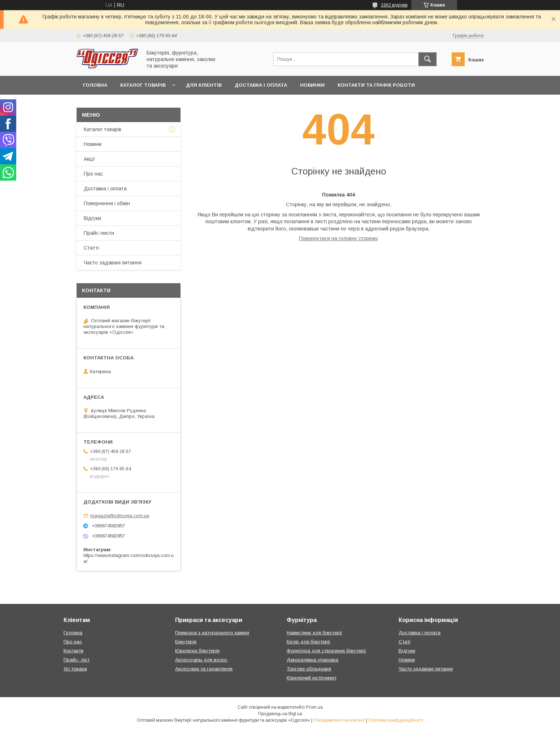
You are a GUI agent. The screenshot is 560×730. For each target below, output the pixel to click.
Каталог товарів (143, 85)
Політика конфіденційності (396, 720)
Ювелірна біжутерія (197, 651)
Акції (89, 159)
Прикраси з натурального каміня (212, 633)
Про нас (93, 174)
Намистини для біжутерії (314, 633)
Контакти (73, 651)
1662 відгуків (394, 5)
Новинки (312, 85)
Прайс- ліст (77, 660)
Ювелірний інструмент (312, 678)
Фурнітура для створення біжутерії (326, 651)
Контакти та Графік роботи (376, 85)
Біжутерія (186, 642)
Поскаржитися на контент (339, 720)
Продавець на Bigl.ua (280, 714)
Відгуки (92, 218)
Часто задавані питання (113, 263)
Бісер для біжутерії (309, 642)
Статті (91, 248)
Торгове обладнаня (309, 669)
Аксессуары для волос (201, 660)
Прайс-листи (99, 233)
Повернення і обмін (107, 203)
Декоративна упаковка (312, 660)
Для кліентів (204, 85)
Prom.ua (314, 707)
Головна (95, 85)
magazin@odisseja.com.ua (120, 516)
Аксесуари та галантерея (204, 669)
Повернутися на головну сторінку (338, 238)
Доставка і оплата (261, 85)
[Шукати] (427, 59)
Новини (93, 144)
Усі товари (75, 669)
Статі (405, 642)
